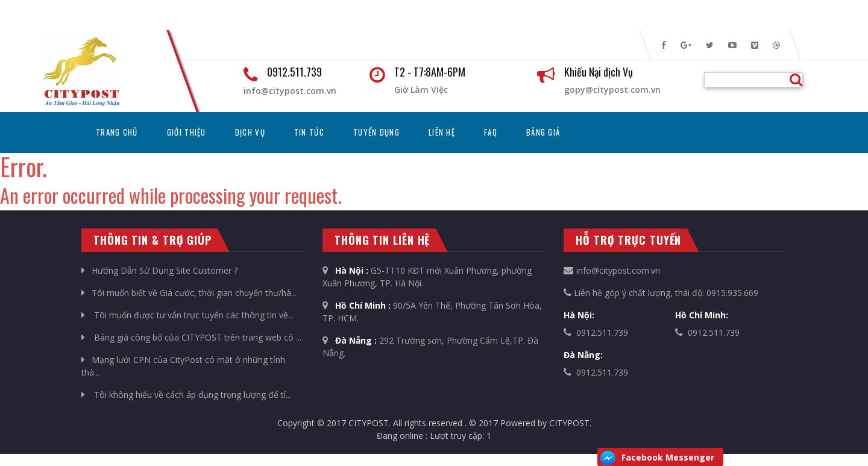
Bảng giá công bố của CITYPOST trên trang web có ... (191, 337)
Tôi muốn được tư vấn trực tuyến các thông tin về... (187, 315)
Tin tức (309, 132)
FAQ (491, 132)
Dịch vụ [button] (250, 132)
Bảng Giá (543, 132)
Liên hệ (442, 132)
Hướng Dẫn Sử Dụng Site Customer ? (159, 270)
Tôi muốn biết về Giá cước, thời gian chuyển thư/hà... (189, 293)
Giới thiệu (187, 132)
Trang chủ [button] (124, 132)
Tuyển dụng (376, 132)
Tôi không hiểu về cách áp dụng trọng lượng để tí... (186, 395)
